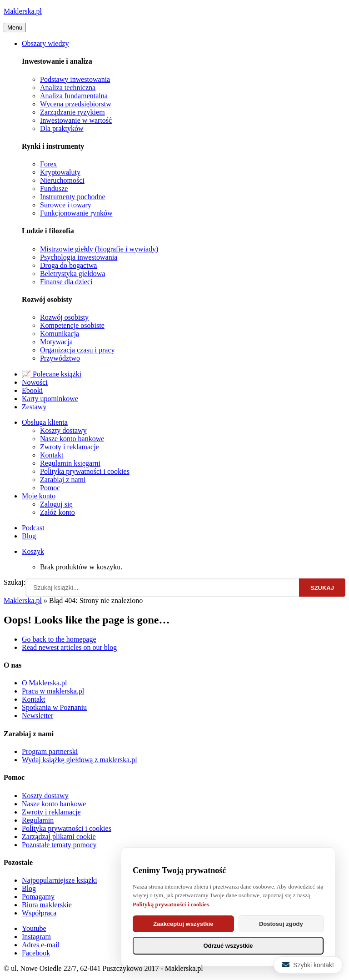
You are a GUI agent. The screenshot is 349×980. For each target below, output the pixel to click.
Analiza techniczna (68, 88)
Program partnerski (50, 751)
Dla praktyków (62, 128)
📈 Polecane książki (52, 374)
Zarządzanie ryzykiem (72, 112)
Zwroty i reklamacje (70, 447)
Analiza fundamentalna (74, 96)
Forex (48, 164)
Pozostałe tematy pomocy (59, 845)
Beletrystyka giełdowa (73, 274)
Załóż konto (57, 512)
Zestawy (34, 407)
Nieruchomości (62, 180)
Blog (29, 536)
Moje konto (39, 496)
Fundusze (54, 188)
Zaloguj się (56, 504)
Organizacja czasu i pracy (77, 350)
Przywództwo (60, 358)
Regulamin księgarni (70, 463)
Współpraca (39, 913)
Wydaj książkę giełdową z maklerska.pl (80, 760)
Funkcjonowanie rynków (76, 213)
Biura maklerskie (47, 905)
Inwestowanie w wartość (76, 120)
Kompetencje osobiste (72, 325)
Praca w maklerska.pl (53, 691)
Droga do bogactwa (68, 265)
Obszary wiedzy (45, 43)
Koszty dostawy (63, 430)
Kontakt (52, 455)
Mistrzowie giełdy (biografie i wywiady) (99, 249)
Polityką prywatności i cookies (171, 904)
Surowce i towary (66, 205)
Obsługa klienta (45, 422)
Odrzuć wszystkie (228, 946)
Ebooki (32, 390)
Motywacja (56, 342)
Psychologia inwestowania (79, 257)
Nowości (35, 382)
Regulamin (38, 820)
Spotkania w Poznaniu (54, 707)
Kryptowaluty (60, 172)
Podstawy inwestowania (75, 79)
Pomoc (50, 488)
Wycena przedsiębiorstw (76, 104)
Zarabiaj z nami (63, 480)
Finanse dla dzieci (66, 282)
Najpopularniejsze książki (60, 880)
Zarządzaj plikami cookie (59, 837)
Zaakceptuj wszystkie (183, 924)
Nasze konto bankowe (72, 439)
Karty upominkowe (50, 399)
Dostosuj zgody (281, 924)
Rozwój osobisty (64, 317)
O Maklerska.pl (45, 683)
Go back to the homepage (59, 639)
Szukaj (322, 588)
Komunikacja (60, 334)
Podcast (33, 528)
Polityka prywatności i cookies (85, 471)
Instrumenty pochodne (73, 197)
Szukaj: (15, 582)
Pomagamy (38, 897)
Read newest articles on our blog (69, 647)
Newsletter (37, 716)
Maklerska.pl (23, 11)
